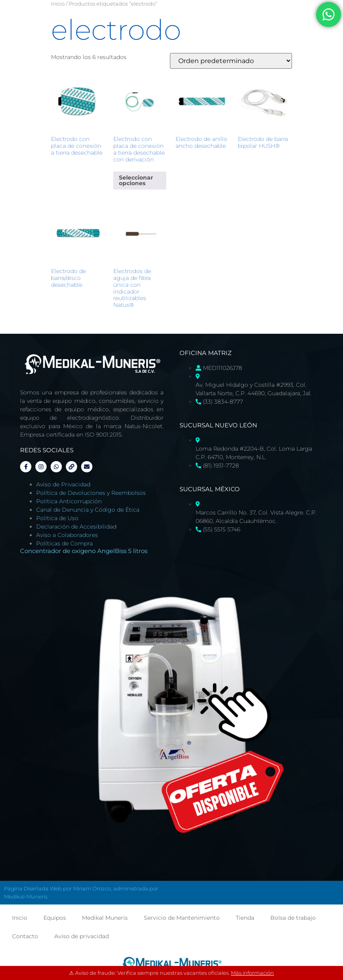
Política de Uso (57, 518)
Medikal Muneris (105, 918)
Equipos (55, 918)
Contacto (25, 936)
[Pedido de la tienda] (231, 61)
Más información (252, 973)
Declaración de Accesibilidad (76, 527)
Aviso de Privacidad (63, 484)
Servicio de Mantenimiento (182, 918)
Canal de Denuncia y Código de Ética (88, 510)
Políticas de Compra (64, 543)
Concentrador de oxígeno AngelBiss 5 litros (84, 551)
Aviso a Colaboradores (67, 535)
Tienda (245, 918)
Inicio (58, 4)
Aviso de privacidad (82, 936)
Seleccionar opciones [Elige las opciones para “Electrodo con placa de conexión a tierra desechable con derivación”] (136, 180)
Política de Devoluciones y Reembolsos (91, 493)
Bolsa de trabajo (293, 918)
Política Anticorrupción (69, 501)
